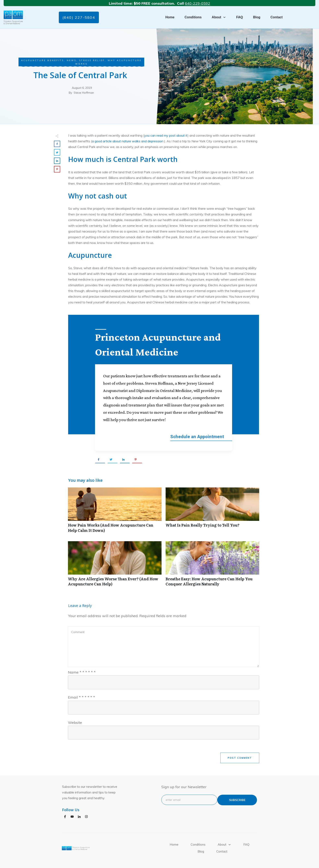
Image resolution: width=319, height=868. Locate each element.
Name (82, 669)
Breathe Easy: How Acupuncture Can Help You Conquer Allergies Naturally (212, 562)
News (72, 60)
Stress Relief (92, 60)
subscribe (237, 797)
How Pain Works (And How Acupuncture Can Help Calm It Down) (115, 509)
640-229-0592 (198, 3)
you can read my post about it (166, 135)
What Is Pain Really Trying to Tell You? (212, 509)
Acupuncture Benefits (43, 60)
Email (81, 694)
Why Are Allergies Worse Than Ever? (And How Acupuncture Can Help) (115, 562)
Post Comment (240, 755)
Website (75, 719)
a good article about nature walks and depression (128, 141)
